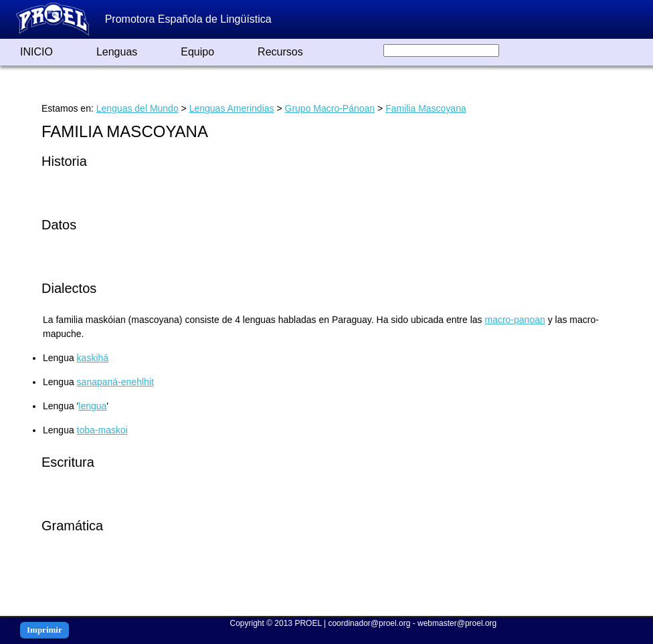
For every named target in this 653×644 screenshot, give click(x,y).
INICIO (36, 52)
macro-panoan (515, 320)
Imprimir (44, 630)
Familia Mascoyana (426, 108)
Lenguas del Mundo (137, 108)
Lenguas (117, 52)
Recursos (280, 52)
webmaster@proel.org (457, 623)
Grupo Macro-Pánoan (330, 108)
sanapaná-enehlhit (115, 382)
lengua (92, 406)
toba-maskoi (102, 430)
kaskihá (93, 358)
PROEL (308, 623)
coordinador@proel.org (369, 623)
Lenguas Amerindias (232, 108)
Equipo (197, 52)
